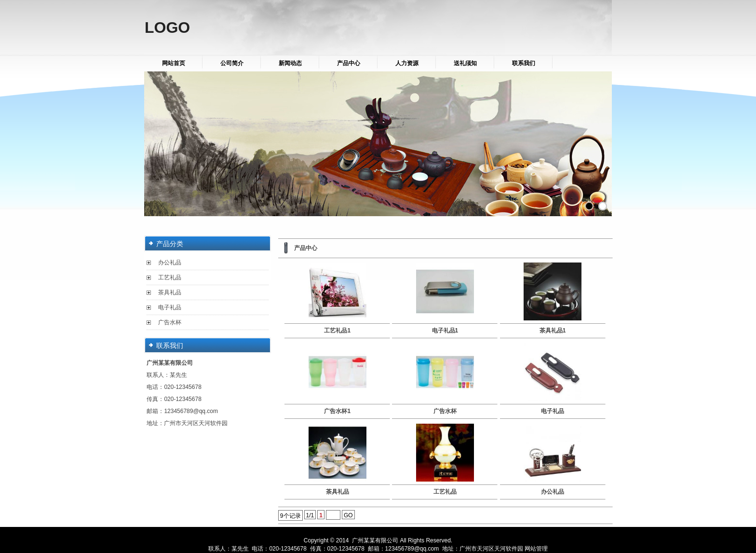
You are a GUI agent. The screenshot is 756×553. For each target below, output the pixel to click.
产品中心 (349, 63)
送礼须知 (465, 63)
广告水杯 (170, 322)
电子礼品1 (445, 331)
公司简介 (232, 63)
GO (348, 515)
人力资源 (407, 63)
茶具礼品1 (553, 331)
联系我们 (524, 63)
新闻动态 (290, 63)
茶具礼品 (170, 292)
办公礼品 (170, 263)
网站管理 (536, 549)
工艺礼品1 (337, 331)
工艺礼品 (170, 277)
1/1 (310, 515)
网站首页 (174, 63)
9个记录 (290, 516)
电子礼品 (170, 307)
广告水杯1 (337, 411)
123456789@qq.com (191, 411)
